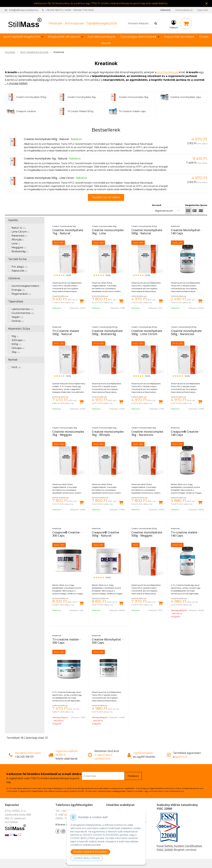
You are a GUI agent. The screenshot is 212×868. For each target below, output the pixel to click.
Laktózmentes (23, 309)
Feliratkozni (133, 776)
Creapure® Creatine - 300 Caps (67, 534)
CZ (17, 834)
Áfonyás (18, 240)
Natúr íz (19, 228)
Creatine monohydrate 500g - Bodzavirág (107, 332)
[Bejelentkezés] (174, 24)
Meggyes (19, 247)
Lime (16, 244)
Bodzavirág (20, 251)
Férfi (16, 367)
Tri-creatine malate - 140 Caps (185, 534)
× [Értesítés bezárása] (207, 3)
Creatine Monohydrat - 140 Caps (186, 232)
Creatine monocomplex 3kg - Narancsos (147, 433)
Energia (18, 290)
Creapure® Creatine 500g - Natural (106, 534)
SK (9, 834)
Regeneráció (21, 294)
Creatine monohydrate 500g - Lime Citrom (49, 178)
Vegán (17, 317)
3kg (16, 352)
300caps (18, 340)
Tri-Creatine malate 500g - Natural (66, 332)
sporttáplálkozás (167, 72)
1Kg (15, 336)
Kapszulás (19, 271)
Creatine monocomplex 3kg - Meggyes (68, 433)
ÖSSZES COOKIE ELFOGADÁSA (90, 852)
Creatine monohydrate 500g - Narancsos (186, 332)
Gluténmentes (23, 313)
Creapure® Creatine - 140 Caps (185, 433)
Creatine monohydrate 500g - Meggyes (147, 534)
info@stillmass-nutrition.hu (24, 10)
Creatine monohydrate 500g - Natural (46, 139)
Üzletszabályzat (184, 10)
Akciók (106, 43)
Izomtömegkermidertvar (29, 286)
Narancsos (19, 236)
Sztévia (18, 321)
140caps (18, 348)
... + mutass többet (16, 83)
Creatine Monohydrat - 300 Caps (107, 641)
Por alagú (20, 267)
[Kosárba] (81, 301)
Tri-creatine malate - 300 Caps (66, 641)
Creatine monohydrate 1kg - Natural (46, 158)
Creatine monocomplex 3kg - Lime (108, 232)
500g (16, 344)
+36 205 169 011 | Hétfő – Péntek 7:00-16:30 (70, 10)
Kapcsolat (203, 10)
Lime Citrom (20, 232)
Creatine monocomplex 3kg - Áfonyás (108, 433)
